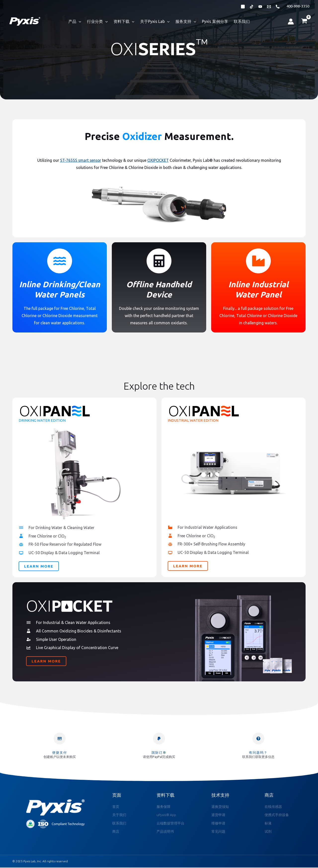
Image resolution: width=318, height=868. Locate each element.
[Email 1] (269, 7)
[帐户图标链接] (291, 21)
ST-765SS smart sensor (80, 160)
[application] (81, 21)
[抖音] (252, 7)
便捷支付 (60, 752)
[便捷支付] (60, 739)
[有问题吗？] (258, 739)
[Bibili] (260, 7)
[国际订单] (159, 739)
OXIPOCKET (159, 160)
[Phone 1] (278, 7)
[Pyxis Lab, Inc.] (25, 21)
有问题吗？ (258, 752)
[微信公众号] (243, 7)
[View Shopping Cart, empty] (304, 21)
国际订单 (159, 752)
